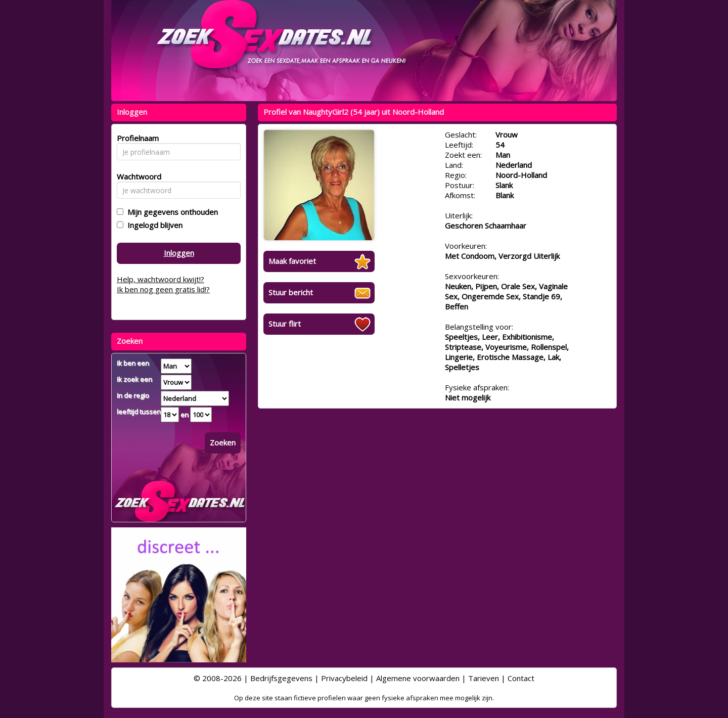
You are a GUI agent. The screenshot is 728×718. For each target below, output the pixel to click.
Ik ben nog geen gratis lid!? (163, 289)
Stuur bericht (291, 292)
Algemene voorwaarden (418, 678)
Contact (521, 678)
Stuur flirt (285, 324)
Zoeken (223, 442)
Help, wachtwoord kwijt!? (161, 279)
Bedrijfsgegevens (281, 678)
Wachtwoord (136, 176)
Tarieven (484, 678)
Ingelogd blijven (153, 225)
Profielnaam (136, 138)
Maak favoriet (292, 261)
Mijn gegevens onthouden (171, 212)
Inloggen (179, 253)
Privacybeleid (344, 678)
